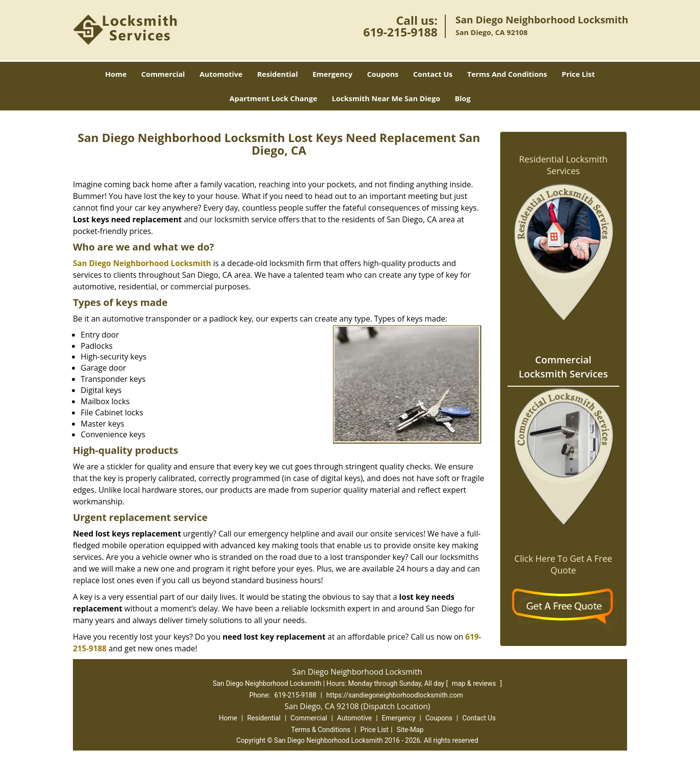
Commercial (163, 74)
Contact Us (433, 74)
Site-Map (410, 730)
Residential (278, 74)
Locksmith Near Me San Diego (386, 98)
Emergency (332, 74)
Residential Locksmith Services (563, 165)
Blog (462, 98)
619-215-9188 (400, 32)
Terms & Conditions (321, 730)
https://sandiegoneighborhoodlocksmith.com (394, 695)
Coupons (383, 74)
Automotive (221, 74)
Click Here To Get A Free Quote (563, 564)
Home (116, 74)
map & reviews (475, 683)
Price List (578, 74)
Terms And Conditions (507, 74)
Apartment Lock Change (273, 98)
